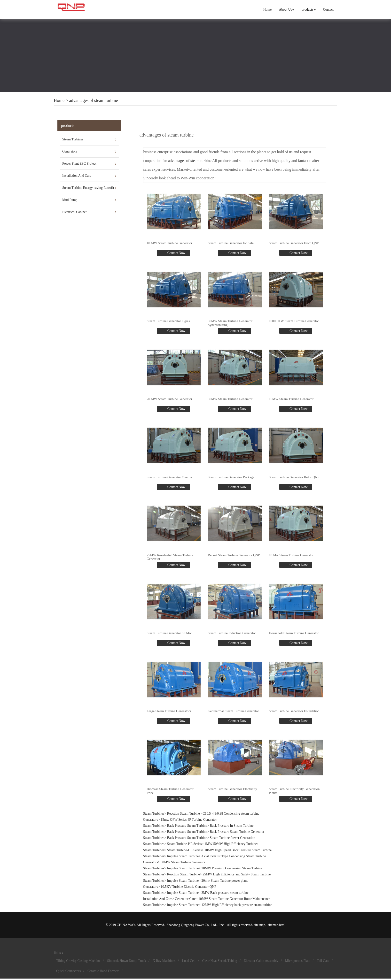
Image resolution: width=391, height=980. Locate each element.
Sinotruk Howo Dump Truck (127, 961)
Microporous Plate (298, 961)
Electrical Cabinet (74, 212)
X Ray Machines (164, 961)
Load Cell (189, 961)
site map (260, 925)
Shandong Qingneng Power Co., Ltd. (192, 925)
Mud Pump (70, 200)
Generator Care (185, 899)
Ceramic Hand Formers (103, 971)
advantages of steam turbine (93, 100)
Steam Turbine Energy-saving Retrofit (88, 188)
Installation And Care (77, 176)
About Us (287, 10)
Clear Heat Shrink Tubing (220, 961)
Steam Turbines (73, 139)
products (309, 10)
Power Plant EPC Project (79, 164)
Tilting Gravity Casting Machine (78, 961)
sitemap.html (277, 925)
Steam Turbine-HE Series (184, 844)
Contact (328, 10)
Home (267, 10)
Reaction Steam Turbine (183, 814)
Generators (70, 151)
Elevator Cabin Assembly (261, 961)
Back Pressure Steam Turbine (187, 826)
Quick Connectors (68, 971)
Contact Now (176, 253)
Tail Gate (323, 961)
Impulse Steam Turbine (183, 856)
